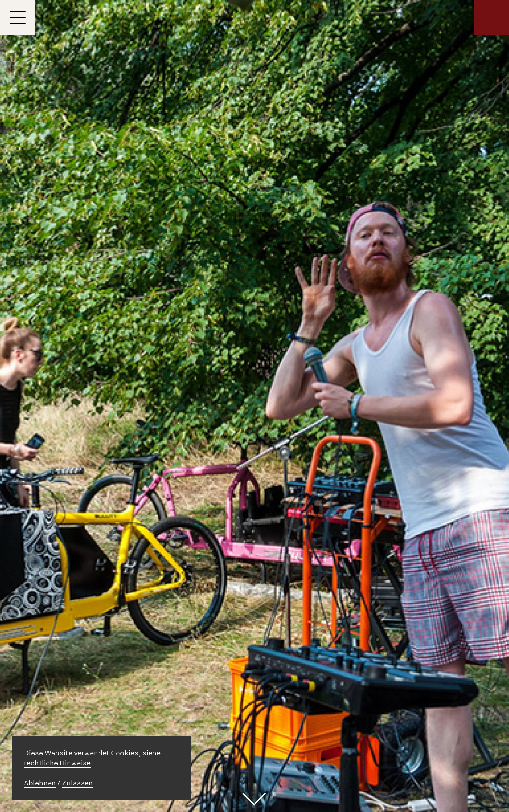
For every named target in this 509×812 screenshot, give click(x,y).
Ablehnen (40, 783)
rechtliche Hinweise (57, 763)
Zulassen (78, 783)
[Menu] (17, 18)
